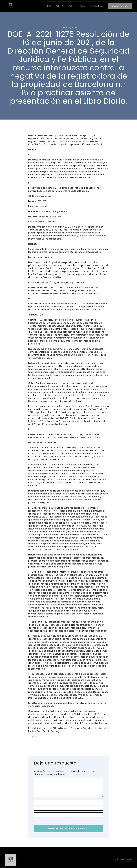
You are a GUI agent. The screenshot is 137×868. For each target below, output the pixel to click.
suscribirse (120, 6)
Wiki (72, 6)
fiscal (82, 6)
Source (32, 736)
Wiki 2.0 (60, 6)
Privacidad (97, 6)
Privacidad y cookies (125, 859)
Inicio (48, 6)
